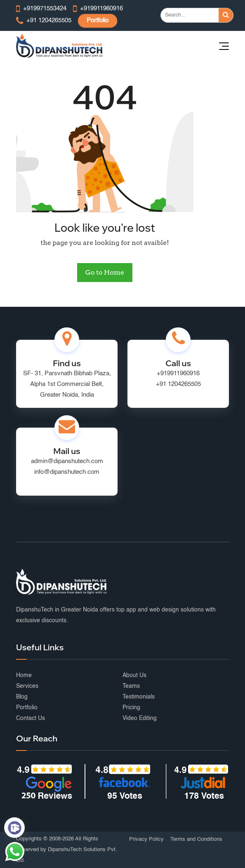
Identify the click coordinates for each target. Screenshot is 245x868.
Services (27, 686)
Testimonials (139, 697)
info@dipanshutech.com (67, 472)
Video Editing (140, 718)
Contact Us (31, 718)
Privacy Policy (146, 839)
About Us (134, 675)
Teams (131, 686)
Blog (22, 697)
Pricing (131, 708)
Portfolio (98, 20)
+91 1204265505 (178, 384)
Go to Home (105, 272)
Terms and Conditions (196, 839)
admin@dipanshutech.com (67, 461)
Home (24, 675)
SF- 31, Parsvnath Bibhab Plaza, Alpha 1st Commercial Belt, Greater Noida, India (67, 384)
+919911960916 (178, 373)
